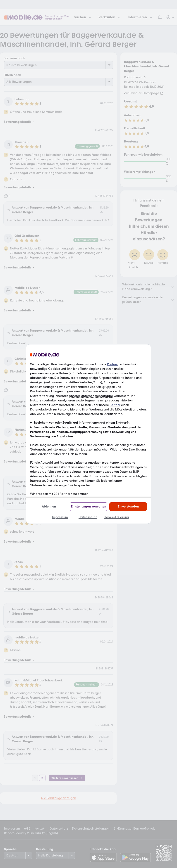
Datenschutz (88, 517)
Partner (112, 364)
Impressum (60, 517)
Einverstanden (128, 506)
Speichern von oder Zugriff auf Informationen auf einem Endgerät (81, 423)
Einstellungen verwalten (88, 506)
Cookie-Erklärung (116, 517)
